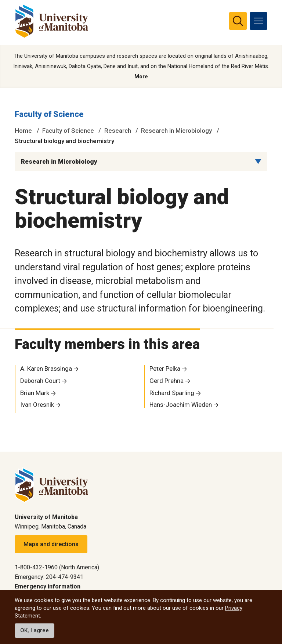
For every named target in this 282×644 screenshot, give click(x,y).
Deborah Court (40, 381)
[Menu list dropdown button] (258, 161)
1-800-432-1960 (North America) (57, 567)
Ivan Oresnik (37, 405)
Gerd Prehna (167, 381)
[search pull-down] (238, 21)
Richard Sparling (172, 393)
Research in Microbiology (176, 131)
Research (118, 131)
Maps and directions (51, 544)
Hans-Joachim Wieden (181, 405)
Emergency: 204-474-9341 (49, 577)
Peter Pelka (165, 369)
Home (23, 131)
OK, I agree (35, 630)
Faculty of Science (49, 115)
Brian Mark (35, 393)
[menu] (258, 21)
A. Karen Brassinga (46, 369)
